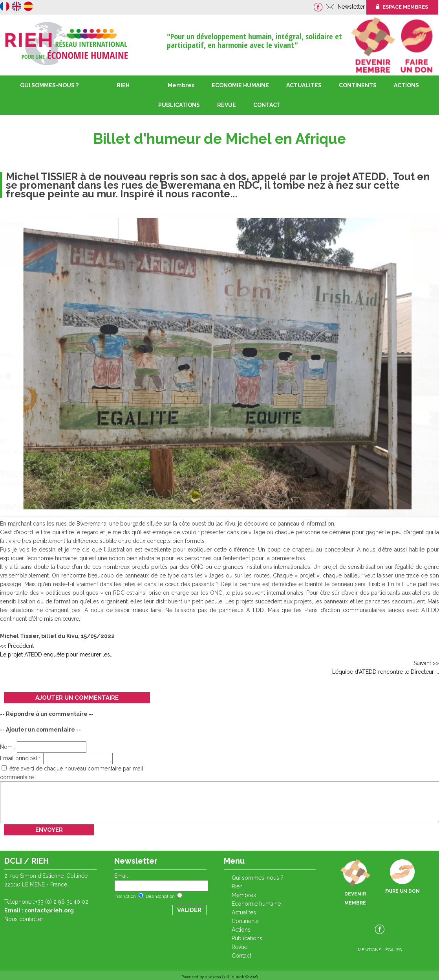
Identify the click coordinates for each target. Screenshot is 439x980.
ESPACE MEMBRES (402, 7)
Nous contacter (24, 919)
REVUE (227, 105)
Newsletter (352, 7)
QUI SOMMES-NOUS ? (49, 85)
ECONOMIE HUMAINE (240, 85)
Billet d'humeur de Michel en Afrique (219, 139)
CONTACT (267, 105)
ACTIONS (406, 85)
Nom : (43, 747)
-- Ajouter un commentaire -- (40, 730)
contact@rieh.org (49, 910)
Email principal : (56, 758)
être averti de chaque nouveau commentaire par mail (72, 769)
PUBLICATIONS (247, 938)
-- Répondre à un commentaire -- (47, 714)
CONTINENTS (245, 921)
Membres (181, 85)
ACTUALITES (304, 85)
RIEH (123, 85)
